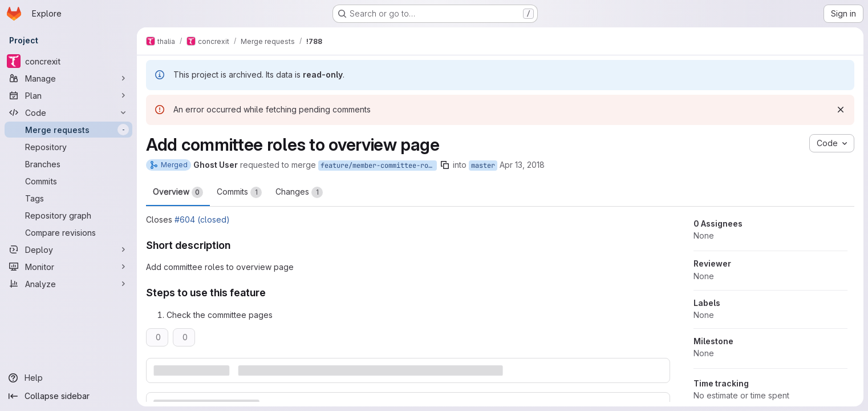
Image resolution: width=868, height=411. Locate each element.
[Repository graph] (68, 215)
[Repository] (68, 147)
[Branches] (68, 164)
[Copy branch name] (445, 165)
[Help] (68, 378)
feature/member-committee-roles (379, 166)
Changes (299, 192)
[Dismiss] (841, 110)
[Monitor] (68, 267)
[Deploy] (68, 249)
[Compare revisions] (68, 232)
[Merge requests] (68, 130)
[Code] (68, 112)
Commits (239, 192)
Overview (178, 192)
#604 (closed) (202, 219)
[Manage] (68, 78)
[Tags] (68, 198)
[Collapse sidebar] (68, 396)
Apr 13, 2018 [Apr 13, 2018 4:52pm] (522, 165)
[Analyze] (68, 284)
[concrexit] (68, 61)
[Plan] (68, 95)
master (483, 166)
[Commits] (68, 181)
